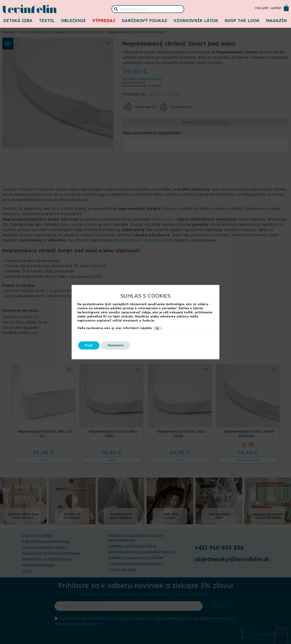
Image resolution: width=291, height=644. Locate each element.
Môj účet (261, 8)
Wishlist (276, 8)
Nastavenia (117, 345)
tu (157, 328)
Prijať (89, 345)
